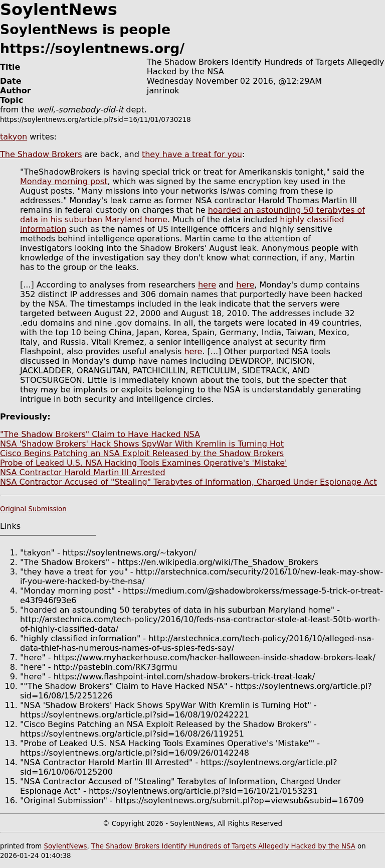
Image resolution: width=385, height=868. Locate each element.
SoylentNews (65, 846)
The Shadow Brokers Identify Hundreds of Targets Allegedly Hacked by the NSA (223, 846)
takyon (14, 137)
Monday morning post (64, 181)
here (207, 285)
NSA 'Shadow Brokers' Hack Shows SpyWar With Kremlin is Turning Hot (142, 444)
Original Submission (33, 509)
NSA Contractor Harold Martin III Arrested (83, 472)
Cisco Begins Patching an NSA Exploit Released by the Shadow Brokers (142, 453)
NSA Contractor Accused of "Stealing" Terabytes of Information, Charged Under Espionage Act (188, 482)
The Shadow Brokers (41, 154)
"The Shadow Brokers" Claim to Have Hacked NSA (100, 434)
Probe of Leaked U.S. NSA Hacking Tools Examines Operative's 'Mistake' (144, 463)
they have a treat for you (192, 154)
